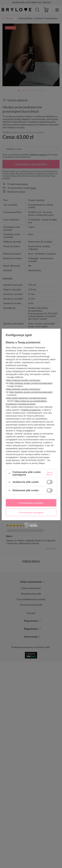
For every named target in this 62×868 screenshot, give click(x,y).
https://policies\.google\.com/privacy (23, 380)
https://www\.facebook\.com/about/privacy (26, 398)
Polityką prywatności (31, 410)
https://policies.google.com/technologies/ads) (31, 383)
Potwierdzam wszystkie (31, 503)
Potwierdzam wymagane (31, 512)
